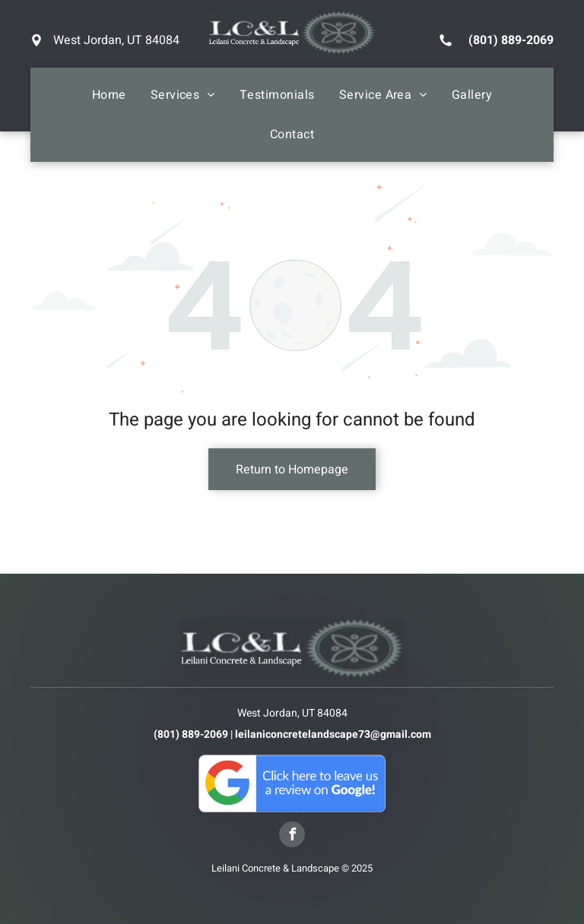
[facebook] (292, 836)
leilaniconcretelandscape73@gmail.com (333, 734)
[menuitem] (109, 95)
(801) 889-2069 (511, 40)
